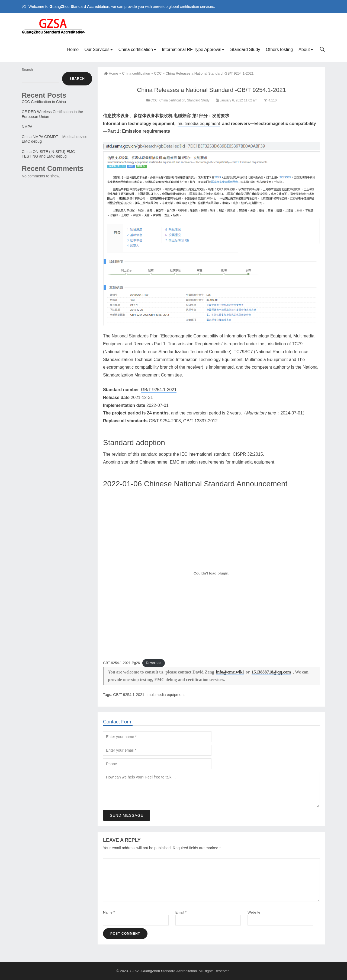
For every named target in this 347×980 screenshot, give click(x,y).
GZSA (135, 971)
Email (181, 912)
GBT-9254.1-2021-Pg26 (121, 663)
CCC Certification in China (44, 102)
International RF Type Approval (192, 50)
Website (254, 912)
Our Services (97, 50)
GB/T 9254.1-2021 (159, 390)
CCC (158, 73)
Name (109, 912)
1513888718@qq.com (271, 672)
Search (27, 70)
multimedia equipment (199, 124)
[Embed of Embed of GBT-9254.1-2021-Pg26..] (211, 573)
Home (73, 50)
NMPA (27, 127)
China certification (136, 50)
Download (154, 663)
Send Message (127, 891)
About (304, 50)
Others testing (279, 50)
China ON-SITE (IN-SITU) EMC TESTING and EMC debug (48, 154)
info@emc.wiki (230, 672)
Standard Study (245, 50)
